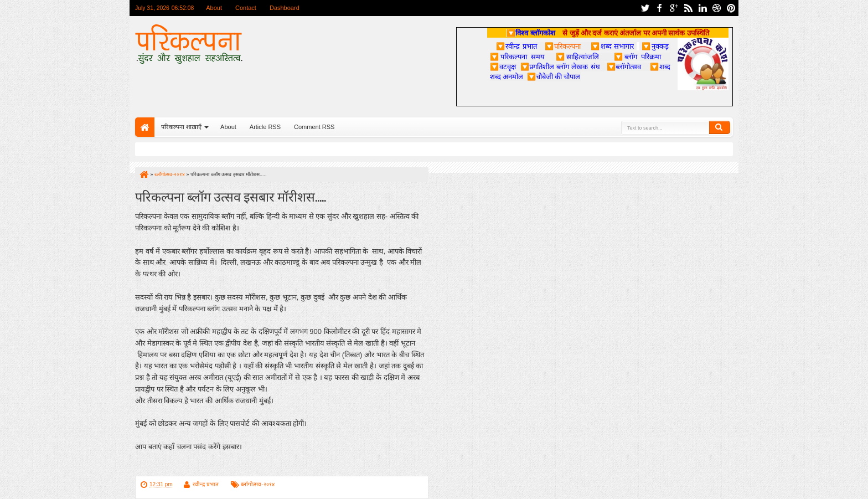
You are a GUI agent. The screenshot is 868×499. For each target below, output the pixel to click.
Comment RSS (314, 127)
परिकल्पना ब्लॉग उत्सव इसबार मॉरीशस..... (231, 196)
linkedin (702, 8)
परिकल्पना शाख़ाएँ (181, 127)
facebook (659, 8)
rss (688, 8)
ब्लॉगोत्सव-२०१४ (257, 484)
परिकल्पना (563, 46)
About (214, 8)
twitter (645, 8)
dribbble (717, 8)
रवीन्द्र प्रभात (206, 484)
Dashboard (285, 8)
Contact (246, 8)
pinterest (731, 8)
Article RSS (265, 127)
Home (145, 127)
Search (720, 127)
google (674, 8)
